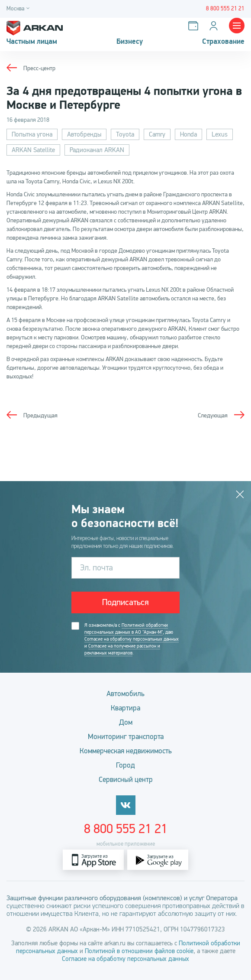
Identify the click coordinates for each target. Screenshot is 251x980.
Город (125, 765)
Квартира (125, 708)
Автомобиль (125, 694)
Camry (157, 134)
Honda (188, 134)
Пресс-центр (39, 68)
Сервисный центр (126, 780)
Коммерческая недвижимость (126, 751)
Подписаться (125, 602)
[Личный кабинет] (215, 26)
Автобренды (84, 134)
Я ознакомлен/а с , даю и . (132, 639)
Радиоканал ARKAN (97, 150)
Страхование (223, 42)
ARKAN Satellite (33, 150)
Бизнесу (130, 42)
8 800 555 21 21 (126, 829)
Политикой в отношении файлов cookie (139, 951)
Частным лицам (32, 42)
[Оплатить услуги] (195, 26)
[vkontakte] (126, 805)
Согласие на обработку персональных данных (132, 639)
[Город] (19, 9)
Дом (126, 722)
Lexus (220, 134)
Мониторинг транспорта (126, 737)
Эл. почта (97, 568)
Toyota (125, 134)
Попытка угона (32, 134)
